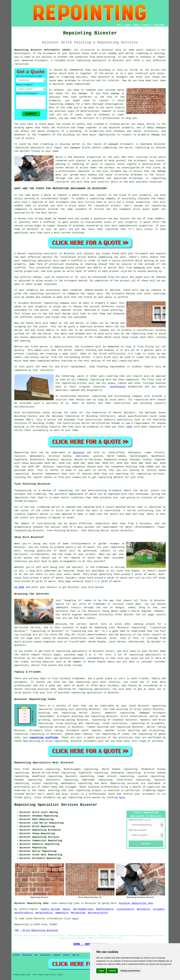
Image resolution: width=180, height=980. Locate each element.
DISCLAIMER (159, 25)
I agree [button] (101, 971)
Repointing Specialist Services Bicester (56, 805)
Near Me (76, 955)
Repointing (21, 453)
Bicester (79, 453)
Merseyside (78, 913)
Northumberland (83, 909)
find (26, 769)
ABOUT (136, 25)
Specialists (46, 955)
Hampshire (62, 913)
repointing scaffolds (44, 738)
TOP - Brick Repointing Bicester (36, 930)
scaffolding (118, 387)
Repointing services (125, 783)
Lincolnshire (125, 909)
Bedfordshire (105, 909)
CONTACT (146, 25)
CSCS (129, 427)
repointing (63, 467)
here (122, 798)
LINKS (127, 25)
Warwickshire (44, 913)
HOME (119, 25)
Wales (66, 909)
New (36, 955)
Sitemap (16, 955)
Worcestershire (98, 913)
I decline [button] (112, 971)
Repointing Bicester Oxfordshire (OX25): (43, 50)
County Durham (50, 909)
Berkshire (143, 909)
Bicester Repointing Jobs (136, 903)
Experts (66, 955)
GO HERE (19, 587)
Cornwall (159, 909)
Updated (57, 955)
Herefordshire (23, 913)
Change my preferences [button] (130, 971)
